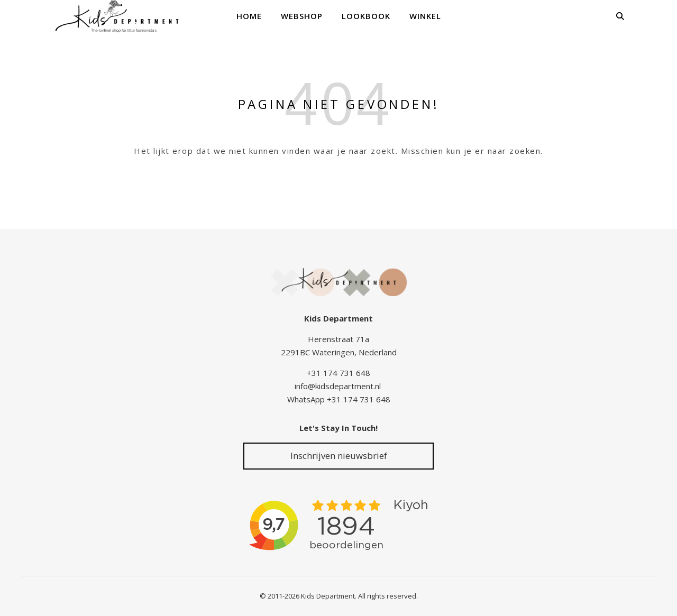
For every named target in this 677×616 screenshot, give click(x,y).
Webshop (302, 16)
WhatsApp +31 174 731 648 (339, 399)
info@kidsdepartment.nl (338, 386)
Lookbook (366, 16)
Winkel (425, 16)
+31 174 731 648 (338, 373)
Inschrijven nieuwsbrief (339, 456)
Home (249, 16)
